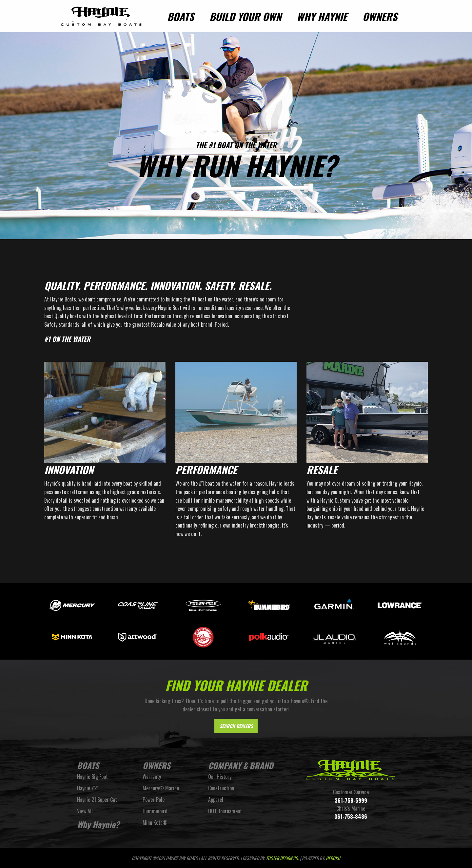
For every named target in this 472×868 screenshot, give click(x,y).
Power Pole (154, 800)
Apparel (216, 800)
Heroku (333, 858)
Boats (181, 16)
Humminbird (155, 811)
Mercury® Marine (161, 788)
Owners (380, 16)
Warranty (152, 777)
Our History (220, 777)
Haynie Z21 (88, 788)
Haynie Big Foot (92, 777)
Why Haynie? (98, 824)
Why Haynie (322, 16)
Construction (221, 788)
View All (85, 811)
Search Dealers (236, 726)
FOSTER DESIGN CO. (283, 858)
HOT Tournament (225, 811)
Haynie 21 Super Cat (97, 800)
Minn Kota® (155, 822)
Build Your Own (245, 16)
